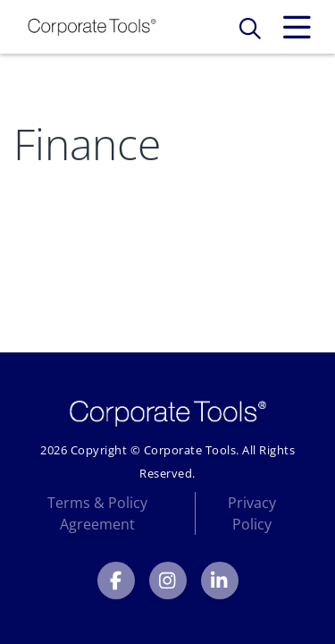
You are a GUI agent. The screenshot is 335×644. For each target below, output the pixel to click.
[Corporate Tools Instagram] (168, 580)
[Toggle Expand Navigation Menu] (297, 28)
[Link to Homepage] (92, 27)
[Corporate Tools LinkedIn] (220, 580)
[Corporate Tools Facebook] (116, 580)
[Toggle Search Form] (250, 28)
